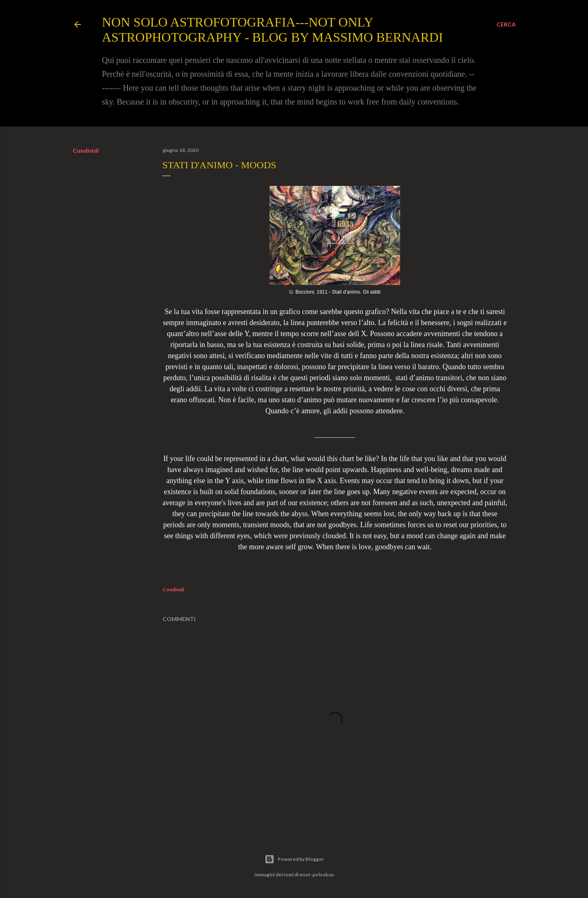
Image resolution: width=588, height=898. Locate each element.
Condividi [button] (86, 150)
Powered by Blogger (294, 859)
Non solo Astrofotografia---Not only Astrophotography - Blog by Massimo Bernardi (273, 30)
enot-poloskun (317, 875)
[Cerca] (506, 25)
